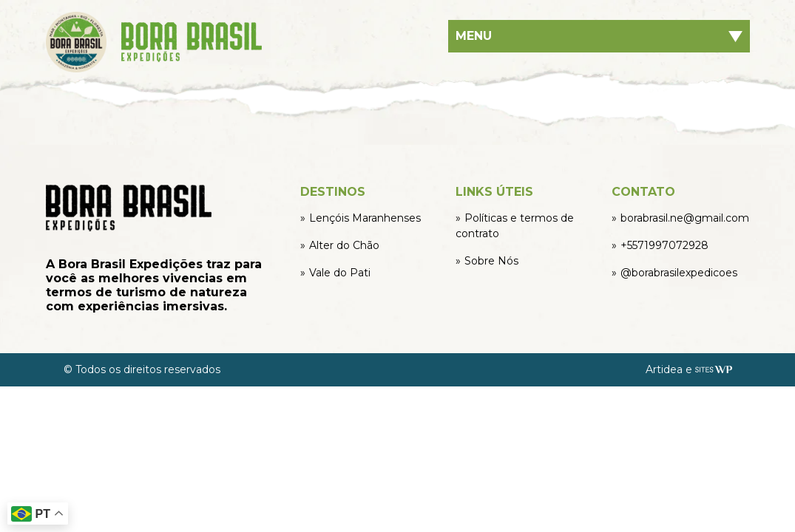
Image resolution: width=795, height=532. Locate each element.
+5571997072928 (664, 245)
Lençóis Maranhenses (365, 218)
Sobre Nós (491, 261)
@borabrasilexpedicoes (679, 273)
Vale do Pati (340, 273)
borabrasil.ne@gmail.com (685, 218)
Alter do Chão (344, 245)
